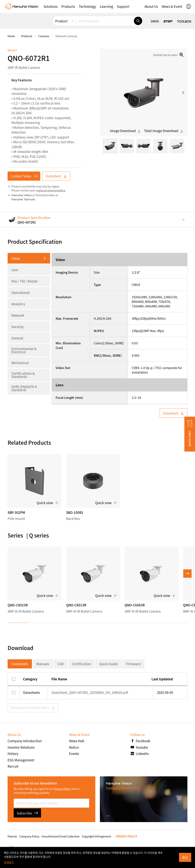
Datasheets (20, 664)
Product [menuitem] (61, 21)
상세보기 (9, 862)
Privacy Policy (62, 789)
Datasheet (56, 176)
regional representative (51, 190)
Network (18, 315)
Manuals (43, 664)
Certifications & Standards (23, 375)
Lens (15, 270)
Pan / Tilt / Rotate (24, 281)
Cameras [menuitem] (44, 36)
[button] (51, 6)
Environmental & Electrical (24, 350)
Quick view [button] (48, 503)
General (17, 338)
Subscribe (27, 813)
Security (18, 327)
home (11, 36)
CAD (61, 664)
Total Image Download (164, 131)
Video (16, 258)
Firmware (133, 664)
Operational (21, 292)
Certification (82, 664)
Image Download (126, 131)
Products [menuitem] (27, 36)
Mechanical (20, 363)
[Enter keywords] (105, 21)
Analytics (18, 304)
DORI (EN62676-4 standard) (24, 388)
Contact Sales (24, 176)
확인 (185, 857)
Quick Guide (109, 664)
